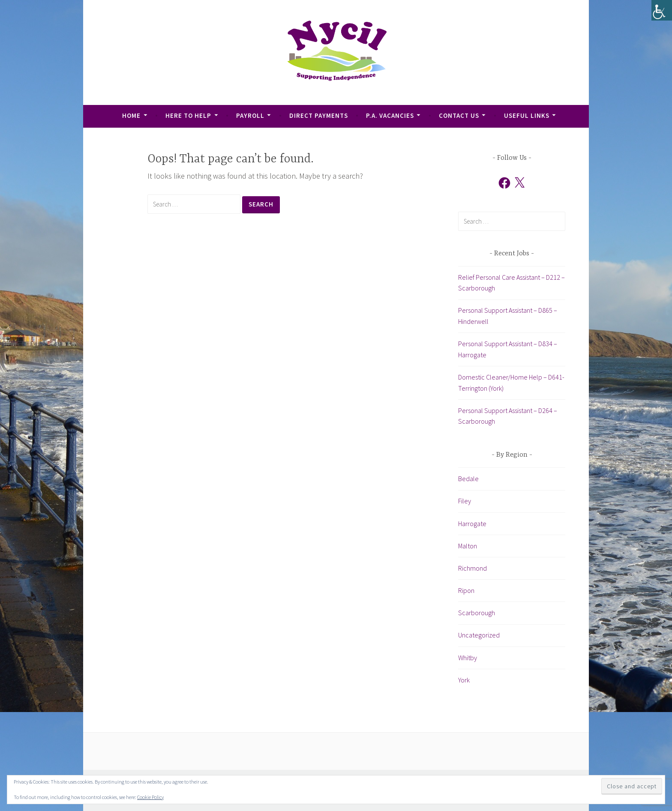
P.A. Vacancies (390, 115)
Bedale (468, 479)
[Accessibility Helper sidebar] (662, 10)
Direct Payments (319, 115)
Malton (468, 546)
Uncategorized (479, 635)
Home (131, 115)
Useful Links (527, 115)
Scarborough (477, 613)
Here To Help (188, 115)
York (464, 680)
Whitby (468, 658)
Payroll (250, 115)
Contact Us (459, 115)
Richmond (472, 568)
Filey (465, 501)
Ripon (466, 590)
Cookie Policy (150, 797)
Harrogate (472, 524)
